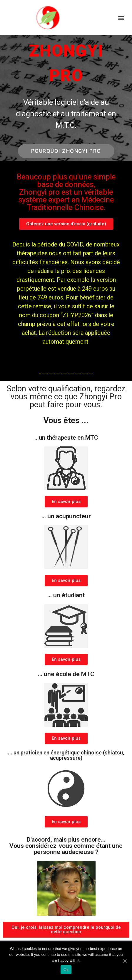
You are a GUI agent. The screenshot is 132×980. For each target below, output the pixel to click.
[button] (121, 18)
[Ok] (125, 961)
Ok (66, 970)
